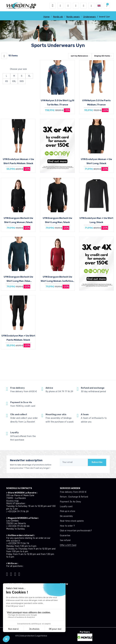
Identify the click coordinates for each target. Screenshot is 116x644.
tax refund (65, 540)
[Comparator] (84, 6)
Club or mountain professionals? (76, 531)
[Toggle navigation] (53, 6)
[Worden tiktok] (7, 574)
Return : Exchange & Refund (74, 497)
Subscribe (97, 462)
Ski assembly (66, 516)
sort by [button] (79, 56)
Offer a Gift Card (68, 545)
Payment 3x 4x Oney (70, 502)
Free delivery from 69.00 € (73, 492)
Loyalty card (66, 506)
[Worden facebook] (15, 574)
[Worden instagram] (11, 574)
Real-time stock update (72, 521)
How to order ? (67, 526)
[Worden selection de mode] (91, 6)
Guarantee (65, 536)
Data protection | (28, 636)
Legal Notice (41, 636)
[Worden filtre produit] (4, 56)
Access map (12, 501)
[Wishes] (76, 6)
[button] (60, 6)
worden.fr (15, 541)
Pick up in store (68, 511)
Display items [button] (102, 56)
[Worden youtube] (19, 574)
